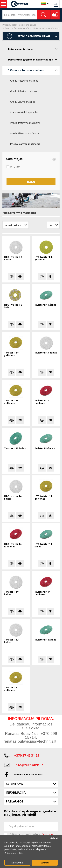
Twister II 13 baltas (46, 353)
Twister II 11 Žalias (45, 305)
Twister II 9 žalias (45, 448)
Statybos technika (4, 4)
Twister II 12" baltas (12, 641)
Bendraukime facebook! (28, 775)
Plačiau (20, 277)
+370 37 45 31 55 (27, 755)
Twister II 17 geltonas (11, 689)
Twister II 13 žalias (15, 448)
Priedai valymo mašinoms (47, 28)
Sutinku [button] (45, 863)
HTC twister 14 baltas (13, 498)
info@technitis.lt (29, 765)
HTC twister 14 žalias (43, 545)
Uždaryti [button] (54, 838)
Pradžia (6, 25)
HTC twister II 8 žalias (13, 306)
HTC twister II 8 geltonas (43, 258)
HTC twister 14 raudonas (13, 545)
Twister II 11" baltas (12, 593)
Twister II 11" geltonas (12, 354)
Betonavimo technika (34, 49)
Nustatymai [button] (17, 863)
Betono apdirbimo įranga (24, 25)
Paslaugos (14, 801)
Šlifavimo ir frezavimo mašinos (17, 28)
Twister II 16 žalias (45, 640)
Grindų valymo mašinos (23, 102)
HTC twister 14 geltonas (43, 498)
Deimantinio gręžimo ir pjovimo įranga (34, 59)
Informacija (16, 792)
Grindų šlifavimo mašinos (24, 91)
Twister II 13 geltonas (11, 402)
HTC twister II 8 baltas (13, 258)
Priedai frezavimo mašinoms (25, 123)
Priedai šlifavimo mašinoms (25, 133)
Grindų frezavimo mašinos (24, 81)
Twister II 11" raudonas (42, 593)
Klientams (14, 784)
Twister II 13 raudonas (42, 402)
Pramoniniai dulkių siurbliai (24, 112)
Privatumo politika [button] (14, 853)
